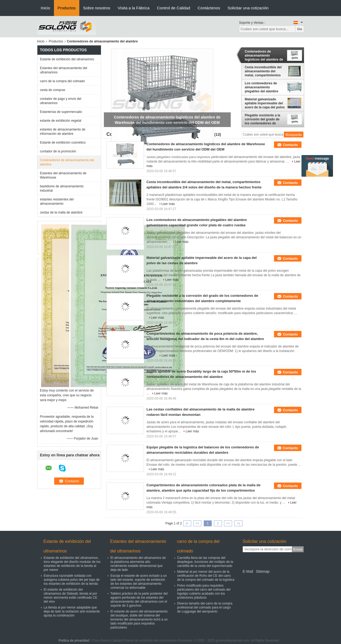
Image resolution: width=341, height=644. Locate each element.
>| (238, 523)
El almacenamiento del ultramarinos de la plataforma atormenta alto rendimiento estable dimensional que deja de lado (138, 564)
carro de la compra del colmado (62, 81)
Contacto (290, 145)
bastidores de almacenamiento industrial (62, 188)
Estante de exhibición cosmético (63, 143)
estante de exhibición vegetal (61, 121)
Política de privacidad (74, 641)
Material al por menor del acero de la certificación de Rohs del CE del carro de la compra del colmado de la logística (206, 576)
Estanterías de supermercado (61, 112)
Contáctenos (209, 8)
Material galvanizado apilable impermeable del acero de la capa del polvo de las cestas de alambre (265, 103)
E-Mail (248, 571)
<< (197, 523)
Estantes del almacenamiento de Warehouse (63, 175)
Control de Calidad (174, 8)
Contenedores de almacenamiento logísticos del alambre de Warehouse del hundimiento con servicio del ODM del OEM (264, 56)
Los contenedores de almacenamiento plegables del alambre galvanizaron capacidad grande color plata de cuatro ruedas (263, 87)
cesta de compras (53, 90)
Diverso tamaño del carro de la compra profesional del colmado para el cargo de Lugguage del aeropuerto (205, 607)
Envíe (298, 549)
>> (228, 523)
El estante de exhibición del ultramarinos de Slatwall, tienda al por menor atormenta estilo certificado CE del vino (71, 596)
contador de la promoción (58, 151)
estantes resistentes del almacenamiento (57, 202)
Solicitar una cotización (248, 8)
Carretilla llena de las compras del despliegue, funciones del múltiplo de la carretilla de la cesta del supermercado (205, 562)
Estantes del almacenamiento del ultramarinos (64, 70)
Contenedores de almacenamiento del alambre (67, 162)
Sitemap (263, 571)
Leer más (168, 204)
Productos (67, 8)
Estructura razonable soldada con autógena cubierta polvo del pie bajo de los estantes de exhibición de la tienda (72, 580)
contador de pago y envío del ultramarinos (61, 101)
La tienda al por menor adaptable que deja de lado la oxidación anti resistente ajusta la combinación (72, 611)
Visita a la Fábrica (134, 8)
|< (187, 523)
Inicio (46, 8)
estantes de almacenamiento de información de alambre (63, 132)
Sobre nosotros (97, 8)
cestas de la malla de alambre (61, 212)
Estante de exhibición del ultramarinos (67, 59)
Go (300, 29)
